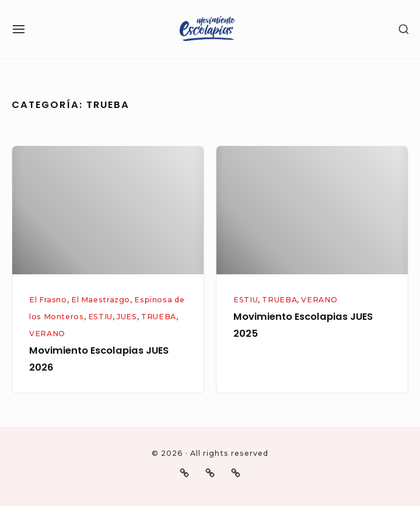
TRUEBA (159, 317)
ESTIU (100, 317)
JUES (127, 317)
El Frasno (48, 300)
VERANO (47, 334)
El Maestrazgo (101, 300)
